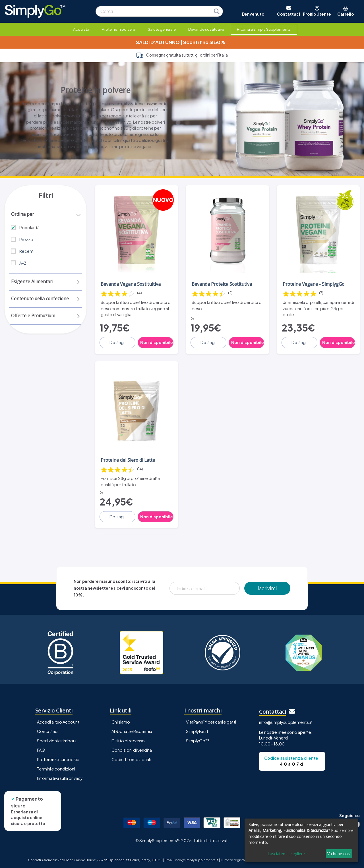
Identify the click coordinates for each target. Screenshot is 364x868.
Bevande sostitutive (206, 29)
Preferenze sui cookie (58, 759)
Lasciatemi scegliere (286, 854)
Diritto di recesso (128, 740)
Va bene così (339, 854)
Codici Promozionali (131, 759)
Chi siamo (121, 721)
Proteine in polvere (118, 29)
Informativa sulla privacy (60, 777)
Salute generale (162, 29)
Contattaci (48, 730)
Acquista (81, 29)
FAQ (41, 749)
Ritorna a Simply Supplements (264, 29)
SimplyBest (197, 730)
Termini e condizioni (56, 768)
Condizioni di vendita (132, 749)
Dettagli (118, 342)
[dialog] (301, 840)
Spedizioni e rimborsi (57, 740)
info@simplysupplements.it (286, 721)
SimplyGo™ (198, 740)
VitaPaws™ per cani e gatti (211, 721)
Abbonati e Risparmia (132, 730)
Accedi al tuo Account (58, 721)
